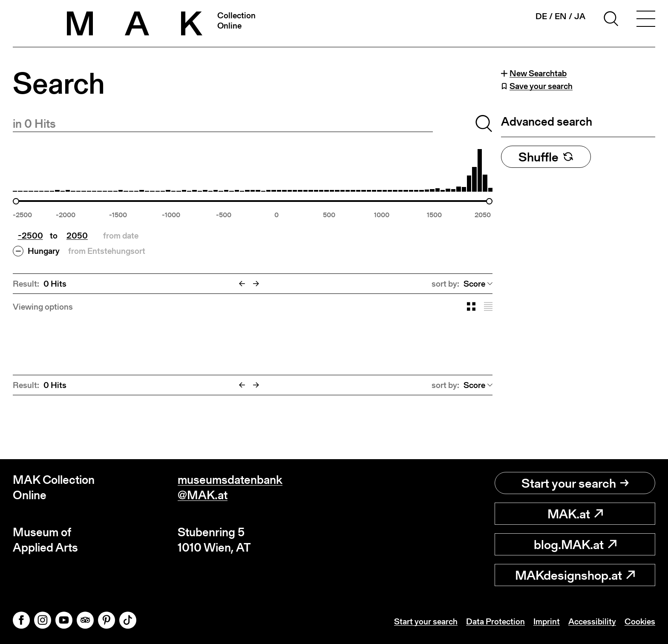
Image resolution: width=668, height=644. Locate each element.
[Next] (256, 284)
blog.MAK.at (575, 544)
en (561, 16)
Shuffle (546, 157)
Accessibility (592, 621)
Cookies (640, 621)
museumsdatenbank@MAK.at (230, 487)
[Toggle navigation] (646, 20)
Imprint (547, 621)
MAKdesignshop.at (575, 575)
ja (580, 16)
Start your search (575, 483)
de (541, 16)
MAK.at (575, 514)
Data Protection (495, 621)
